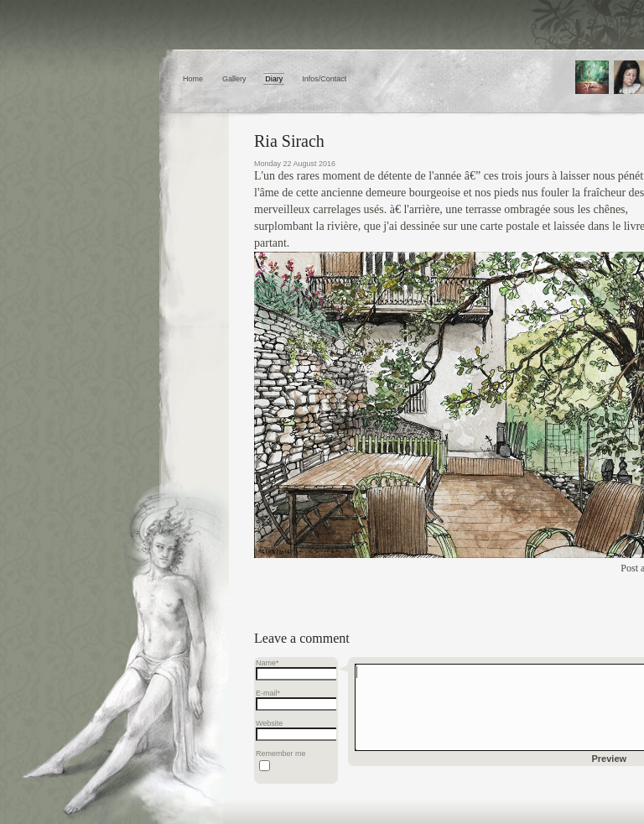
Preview (610, 759)
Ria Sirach (289, 141)
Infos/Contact (324, 79)
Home (193, 79)
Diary (274, 79)
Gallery (234, 79)
